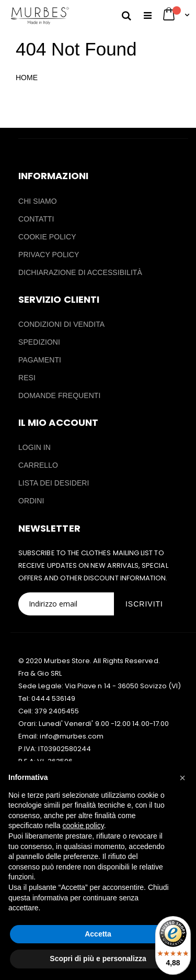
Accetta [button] (98, 934)
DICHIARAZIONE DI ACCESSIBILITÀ (80, 272)
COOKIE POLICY (47, 237)
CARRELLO (38, 465)
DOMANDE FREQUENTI (59, 395)
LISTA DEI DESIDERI (54, 483)
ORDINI (31, 501)
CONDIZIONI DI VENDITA (61, 324)
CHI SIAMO (38, 201)
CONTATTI (36, 219)
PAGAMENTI (40, 360)
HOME (27, 78)
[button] (182, 778)
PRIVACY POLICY (49, 255)
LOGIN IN (34, 447)
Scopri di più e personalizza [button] (98, 959)
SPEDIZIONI (39, 342)
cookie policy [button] (83, 825)
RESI (27, 378)
